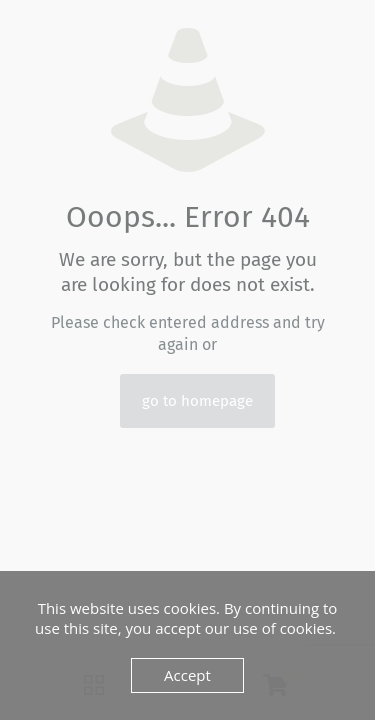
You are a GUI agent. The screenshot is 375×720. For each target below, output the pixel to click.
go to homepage (197, 401)
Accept (187, 675)
